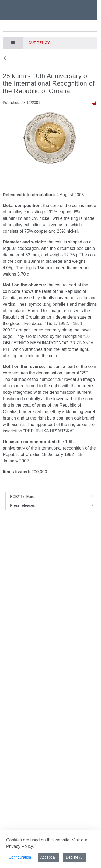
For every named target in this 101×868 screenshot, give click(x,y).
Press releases (53, 505)
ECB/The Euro (53, 497)
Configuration (20, 857)
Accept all (48, 857)
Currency (39, 43)
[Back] (5, 58)
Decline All (74, 857)
